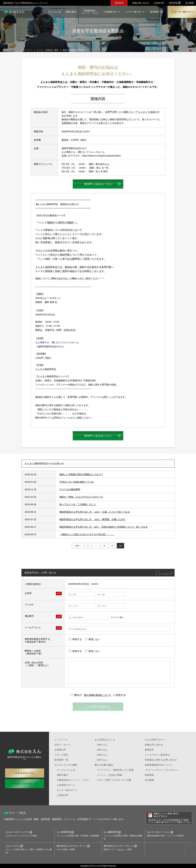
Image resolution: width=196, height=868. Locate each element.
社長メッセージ (63, 745)
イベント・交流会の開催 (110, 775)
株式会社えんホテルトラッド (73, 846)
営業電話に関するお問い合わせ (161, 760)
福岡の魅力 (71, 12)
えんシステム (14, 846)
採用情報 (175, 3)
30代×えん (102, 750)
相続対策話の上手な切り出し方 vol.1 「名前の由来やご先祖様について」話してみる (104, 527)
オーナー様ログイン (183, 12)
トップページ (61, 740)
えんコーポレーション (160, 832)
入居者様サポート (112, 12)
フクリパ (121, 849)
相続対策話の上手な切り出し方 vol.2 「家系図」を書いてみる (92, 519)
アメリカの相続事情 (70, 489)
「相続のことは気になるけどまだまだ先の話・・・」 (87, 534)
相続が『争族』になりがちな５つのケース (81, 497)
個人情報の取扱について (98, 695)
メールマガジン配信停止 (157, 755)
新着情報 (149, 775)
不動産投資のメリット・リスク (90, 12)
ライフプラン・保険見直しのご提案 (115, 770)
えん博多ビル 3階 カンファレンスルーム (57, 342)
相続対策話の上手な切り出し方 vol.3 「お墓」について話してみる (95, 512)
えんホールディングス (19, 832)
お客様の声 (159, 3)
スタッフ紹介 (61, 755)
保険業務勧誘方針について (158, 765)
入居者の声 (63, 795)
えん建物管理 (112, 832)
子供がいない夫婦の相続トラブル (77, 482)
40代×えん (102, 755)
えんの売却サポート (155, 740)
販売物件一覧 (156, 12)
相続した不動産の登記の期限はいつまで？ (81, 474)
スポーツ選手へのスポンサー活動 (114, 780)
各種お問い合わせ (141, 3)
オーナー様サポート (135, 12)
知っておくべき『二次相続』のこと (78, 504)
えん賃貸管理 (65, 832)
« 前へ (78, 546)
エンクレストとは (52, 12)
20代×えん (102, 745)
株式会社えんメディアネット (120, 846)
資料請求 (119, 3)
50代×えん (102, 760)
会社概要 (189, 3)
